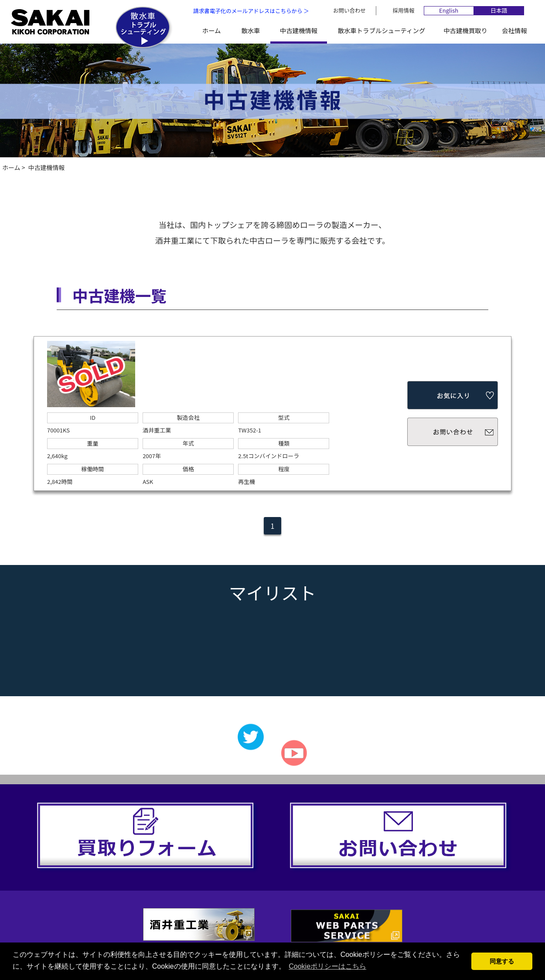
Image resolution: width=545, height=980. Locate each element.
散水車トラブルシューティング (382, 30)
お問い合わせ (349, 10)
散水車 (250, 30)
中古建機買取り (465, 30)
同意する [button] (502, 961)
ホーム (212, 30)
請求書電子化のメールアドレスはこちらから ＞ (251, 11)
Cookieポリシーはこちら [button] (327, 966)
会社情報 (514, 30)
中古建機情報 (299, 30)
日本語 (499, 11)
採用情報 (404, 10)
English (449, 11)
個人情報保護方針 (357, 932)
